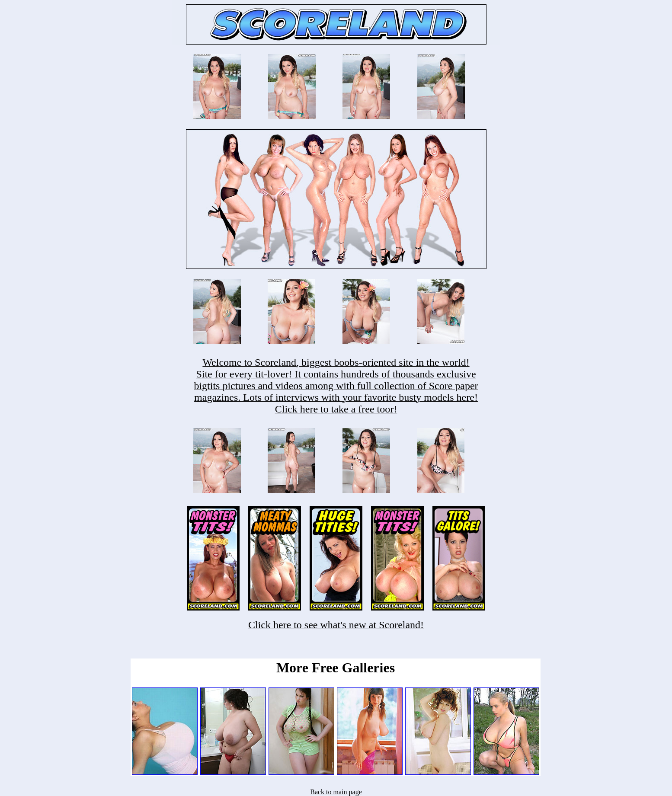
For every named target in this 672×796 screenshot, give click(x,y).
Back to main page (336, 792)
